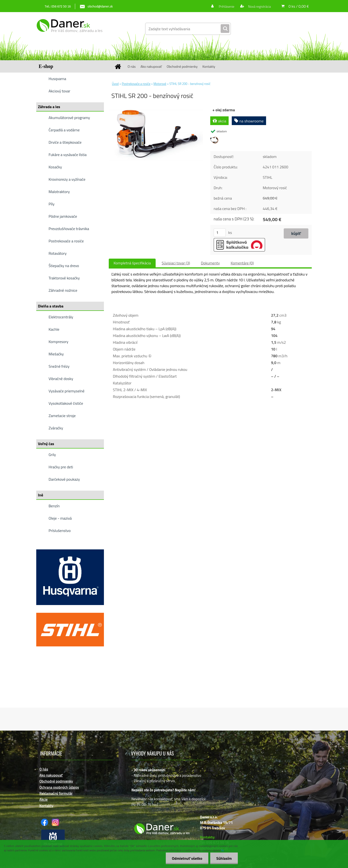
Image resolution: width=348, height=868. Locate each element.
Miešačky (56, 354)
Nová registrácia (259, 6)
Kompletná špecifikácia (132, 263)
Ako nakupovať (151, 66)
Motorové (160, 84)
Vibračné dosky (61, 379)
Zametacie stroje (62, 416)
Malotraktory (59, 192)
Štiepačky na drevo (64, 266)
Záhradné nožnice (63, 290)
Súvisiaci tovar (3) (176, 263)
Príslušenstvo (60, 531)
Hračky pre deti (61, 467)
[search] (225, 29)
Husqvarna (57, 79)
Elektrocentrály (61, 317)
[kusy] (220, 233)
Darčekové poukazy (64, 479)
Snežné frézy (59, 366)
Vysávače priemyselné (67, 391)
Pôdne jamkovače (63, 216)
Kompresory (58, 342)
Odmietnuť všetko (187, 858)
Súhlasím (224, 858)
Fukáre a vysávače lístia (68, 155)
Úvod (115, 84)
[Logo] (69, 29)
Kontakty (209, 66)
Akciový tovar (59, 91)
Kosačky (55, 167)
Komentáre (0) (242, 263)
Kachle (54, 329)
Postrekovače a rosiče (66, 241)
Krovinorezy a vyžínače (67, 179)
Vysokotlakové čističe (66, 403)
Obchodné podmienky (182, 66)
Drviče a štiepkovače (65, 142)
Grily (52, 455)
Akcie (43, 799)
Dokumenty (210, 263)
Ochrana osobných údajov (59, 787)
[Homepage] (120, 66)
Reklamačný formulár (56, 793)
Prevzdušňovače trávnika (69, 229)
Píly (52, 204)
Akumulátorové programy (69, 118)
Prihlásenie (227, 6)
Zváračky (56, 428)
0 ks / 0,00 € (299, 6)
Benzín (54, 506)
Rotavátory (58, 253)
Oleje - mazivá (60, 518)
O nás (132, 66)
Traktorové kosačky (64, 278)
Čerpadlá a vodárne (64, 130)
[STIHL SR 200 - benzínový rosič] (156, 109)
